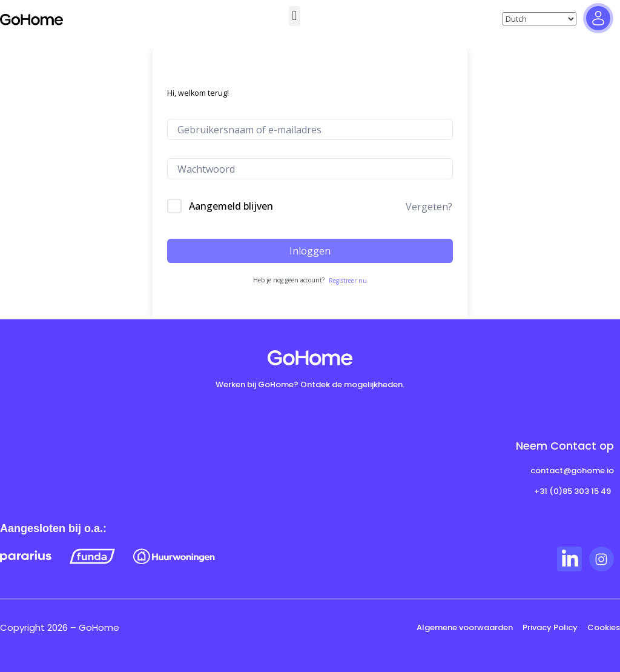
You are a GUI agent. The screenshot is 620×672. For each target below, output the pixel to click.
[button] (295, 16)
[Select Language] (539, 19)
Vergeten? (429, 207)
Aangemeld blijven (231, 206)
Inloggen (310, 251)
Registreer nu (348, 281)
